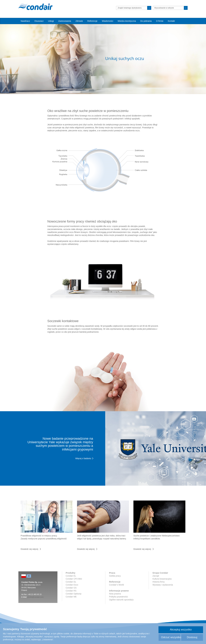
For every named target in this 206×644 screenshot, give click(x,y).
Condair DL (71, 582)
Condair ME (71, 597)
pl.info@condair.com (36, 597)
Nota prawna (115, 594)
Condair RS (71, 591)
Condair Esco (72, 585)
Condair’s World (117, 585)
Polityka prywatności (119, 597)
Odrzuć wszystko (171, 637)
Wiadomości (107, 21)
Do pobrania (146, 21)
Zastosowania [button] (65, 21)
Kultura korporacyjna (162, 579)
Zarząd (156, 576)
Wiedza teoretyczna (127, 21)
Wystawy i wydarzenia (163, 585)
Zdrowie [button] (79, 21)
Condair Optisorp (74, 594)
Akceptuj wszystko (181, 630)
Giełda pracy (115, 576)
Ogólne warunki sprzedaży (121, 600)
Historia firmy (159, 582)
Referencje (92, 21)
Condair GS (71, 588)
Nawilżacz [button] (25, 21)
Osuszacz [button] (39, 21)
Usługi (51, 21)
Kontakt (171, 21)
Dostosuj (192, 637)
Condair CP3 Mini (74, 579)
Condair (35, 7)
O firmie (160, 21)
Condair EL (71, 576)
